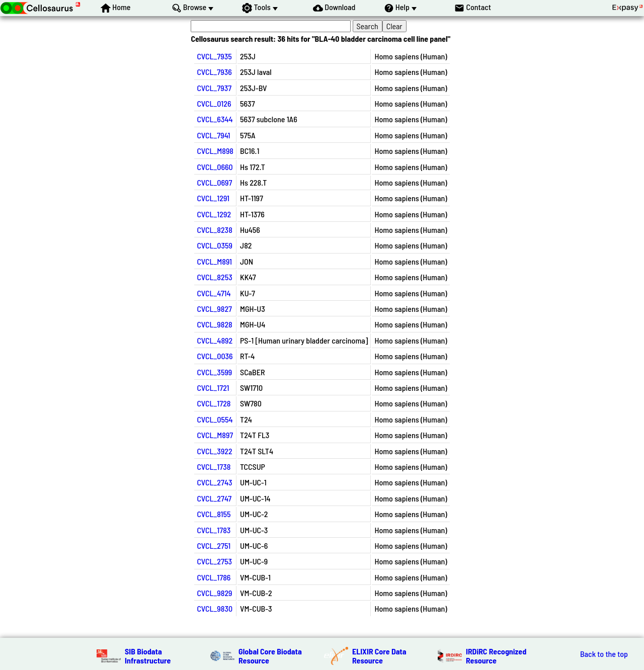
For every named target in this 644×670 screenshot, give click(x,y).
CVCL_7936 (214, 72)
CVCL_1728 (214, 403)
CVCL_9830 (215, 608)
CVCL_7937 (214, 88)
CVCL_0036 (215, 356)
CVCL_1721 (213, 388)
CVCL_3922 (214, 451)
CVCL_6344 (215, 119)
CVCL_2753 (214, 561)
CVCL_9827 (214, 309)
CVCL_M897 (215, 435)
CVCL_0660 (215, 167)
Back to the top (604, 654)
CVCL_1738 (214, 467)
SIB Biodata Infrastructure (148, 656)
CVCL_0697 (214, 182)
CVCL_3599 (214, 372)
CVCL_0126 (214, 103)
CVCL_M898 (215, 151)
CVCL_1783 (214, 530)
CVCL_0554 (215, 419)
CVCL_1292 (214, 214)
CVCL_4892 (215, 340)
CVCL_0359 (215, 245)
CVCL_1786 (214, 577)
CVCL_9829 (214, 593)
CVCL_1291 (213, 198)
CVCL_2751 (214, 546)
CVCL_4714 (214, 293)
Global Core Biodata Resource (270, 656)
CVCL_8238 (214, 230)
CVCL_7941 (213, 135)
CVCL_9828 (214, 324)
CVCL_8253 (214, 277)
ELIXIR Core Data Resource (379, 656)
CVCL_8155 (214, 514)
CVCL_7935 (214, 56)
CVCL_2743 (214, 482)
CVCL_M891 (214, 261)
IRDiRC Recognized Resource (496, 656)
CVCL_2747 (214, 498)
